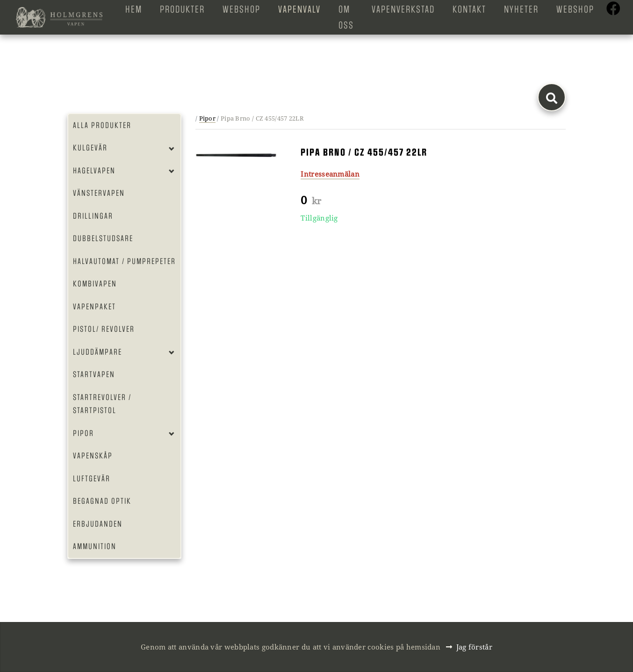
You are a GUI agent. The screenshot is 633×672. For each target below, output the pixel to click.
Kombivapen (95, 284)
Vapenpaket (94, 307)
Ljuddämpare (97, 352)
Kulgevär (90, 148)
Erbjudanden (98, 524)
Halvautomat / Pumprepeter (124, 261)
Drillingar (93, 216)
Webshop (241, 9)
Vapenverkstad (403, 9)
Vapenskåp (93, 456)
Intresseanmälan (330, 174)
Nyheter (521, 9)
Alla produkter (102, 125)
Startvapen (94, 374)
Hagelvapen (94, 171)
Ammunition (95, 546)
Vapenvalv (299, 9)
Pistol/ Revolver (104, 329)
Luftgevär (92, 479)
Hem (134, 9)
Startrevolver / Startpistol (102, 404)
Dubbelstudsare (103, 238)
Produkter (182, 9)
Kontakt (469, 9)
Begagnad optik (102, 501)
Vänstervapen (99, 193)
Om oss (346, 17)
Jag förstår (474, 647)
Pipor (83, 433)
